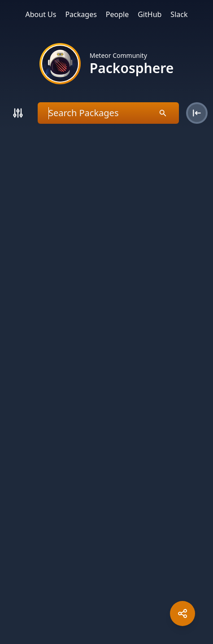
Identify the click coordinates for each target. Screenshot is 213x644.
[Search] (18, 113)
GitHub (150, 14)
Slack (179, 14)
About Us (41, 14)
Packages (81, 14)
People (117, 14)
